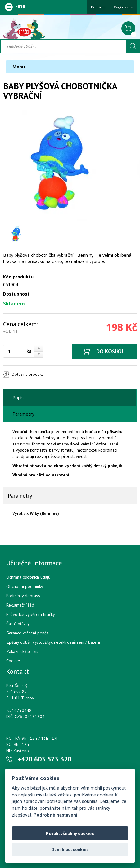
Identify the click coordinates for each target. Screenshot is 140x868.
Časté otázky (18, 624)
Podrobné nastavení (55, 815)
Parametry (23, 414)
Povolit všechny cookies (70, 833)
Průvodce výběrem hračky (31, 614)
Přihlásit (98, 7)
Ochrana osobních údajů (28, 577)
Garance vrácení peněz (27, 633)
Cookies (14, 661)
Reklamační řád (20, 605)
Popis (18, 397)
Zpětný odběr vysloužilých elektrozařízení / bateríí (53, 642)
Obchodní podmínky (25, 586)
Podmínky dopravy (23, 596)
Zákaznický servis (22, 651)
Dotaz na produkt (27, 374)
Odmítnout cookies (70, 849)
